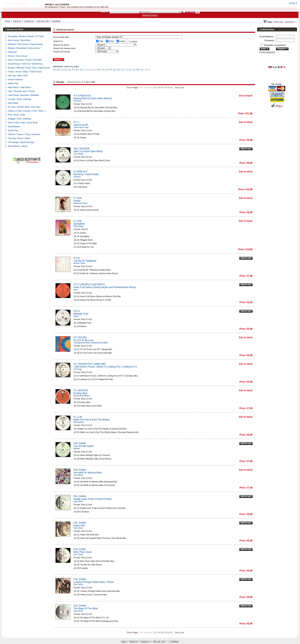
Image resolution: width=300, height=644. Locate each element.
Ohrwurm (78, 101)
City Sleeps (79, 154)
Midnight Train (81, 314)
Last (182, 87)
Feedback (56, 21)
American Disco (80, 203)
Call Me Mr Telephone (85, 261)
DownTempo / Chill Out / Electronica (25, 64)
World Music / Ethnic (18, 146)
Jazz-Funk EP (81, 125)
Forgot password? (267, 52)
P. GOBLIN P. (81, 172)
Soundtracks (14, 126)
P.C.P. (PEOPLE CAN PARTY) (89, 285)
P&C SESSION (82, 149)
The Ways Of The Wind (86, 609)
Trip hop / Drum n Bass (19, 138)
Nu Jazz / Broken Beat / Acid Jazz (24, 107)
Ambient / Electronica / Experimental (25, 44)
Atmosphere (79, 422)
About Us (17, 21)
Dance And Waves (82, 396)
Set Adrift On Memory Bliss (88, 473)
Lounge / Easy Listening (19, 99)
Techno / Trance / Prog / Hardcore (24, 134)
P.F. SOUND (80, 337)
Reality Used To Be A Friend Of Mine (93, 499)
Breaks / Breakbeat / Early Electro (24, 48)
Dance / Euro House (18, 56)
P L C (76, 122)
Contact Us (29, 21)
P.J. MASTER (81, 390)
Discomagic (79, 226)
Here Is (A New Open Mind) (88, 151)
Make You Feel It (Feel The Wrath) (92, 420)
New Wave (13, 103)
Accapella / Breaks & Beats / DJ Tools (26, 36)
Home (8, 21)
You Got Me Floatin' (84, 446)
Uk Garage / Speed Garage (21, 142)
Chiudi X (293, 3)
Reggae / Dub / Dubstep (20, 119)
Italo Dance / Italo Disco (19, 87)
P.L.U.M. (78, 417)
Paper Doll (79, 526)
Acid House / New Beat (19, 40)
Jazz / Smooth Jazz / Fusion (22, 91)
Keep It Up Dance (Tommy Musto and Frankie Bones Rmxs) (105, 287)
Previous (148, 87)
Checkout (289, 22)
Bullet (76, 316)
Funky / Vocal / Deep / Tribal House (25, 72)
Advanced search (150, 15)
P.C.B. (77, 258)
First (141, 87)
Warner (77, 449)
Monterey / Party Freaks (86, 174)
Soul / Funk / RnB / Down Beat (23, 123)
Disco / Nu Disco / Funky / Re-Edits (25, 60)
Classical (12, 52)
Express (77, 177)
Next (177, 87)
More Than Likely (83, 552)
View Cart (279, 22)
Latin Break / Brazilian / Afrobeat (23, 95)
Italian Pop (13, 83)
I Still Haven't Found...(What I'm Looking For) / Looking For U (105, 367)
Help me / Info (43, 21)
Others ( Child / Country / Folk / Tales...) (27, 111)
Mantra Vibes (79, 263)
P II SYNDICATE (82, 96)
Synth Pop (13, 130)
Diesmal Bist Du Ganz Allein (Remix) (93, 98)
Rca (75, 290)
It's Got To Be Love (84, 340)
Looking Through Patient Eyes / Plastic (94, 582)
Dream (77, 201)
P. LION (78, 198)
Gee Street (78, 475)
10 (171, 87)
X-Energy (78, 369)
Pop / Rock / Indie (17, 115)
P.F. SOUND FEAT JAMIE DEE (90, 364)
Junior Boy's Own (81, 127)
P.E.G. (77, 311)
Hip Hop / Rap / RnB (18, 75)
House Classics (15, 79)
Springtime (79, 224)
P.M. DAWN (80, 443)
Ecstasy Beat (80, 393)
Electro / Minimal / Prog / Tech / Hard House (29, 68)
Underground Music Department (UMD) (91, 343)
